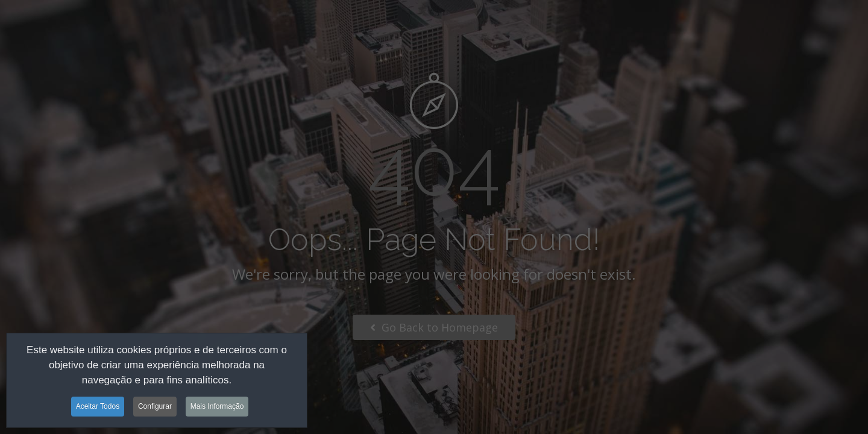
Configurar (155, 408)
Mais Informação (217, 408)
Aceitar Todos (98, 408)
